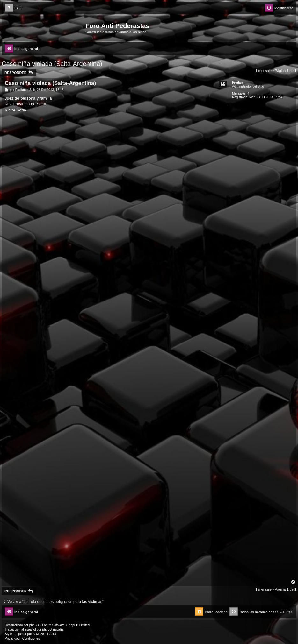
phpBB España (53, 630)
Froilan (237, 83)
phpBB (34, 625)
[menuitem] (13, 8)
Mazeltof (42, 634)
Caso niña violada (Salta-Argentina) (52, 64)
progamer (20, 634)
